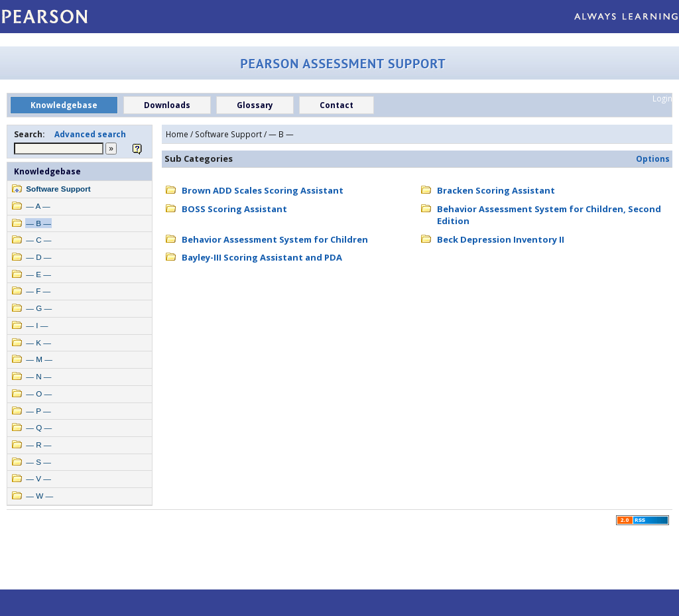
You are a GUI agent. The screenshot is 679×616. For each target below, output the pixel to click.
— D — (38, 257)
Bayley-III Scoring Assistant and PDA (262, 257)
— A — (38, 206)
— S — (38, 462)
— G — (39, 308)
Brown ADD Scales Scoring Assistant (263, 190)
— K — (38, 342)
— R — (38, 445)
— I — (37, 325)
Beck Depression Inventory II (501, 239)
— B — (38, 223)
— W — (39, 496)
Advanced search (90, 134)
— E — (38, 274)
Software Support (58, 189)
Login (662, 98)
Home (177, 134)
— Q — (39, 427)
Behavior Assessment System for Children (275, 239)
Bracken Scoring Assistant (496, 190)
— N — (38, 376)
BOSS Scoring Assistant (234, 209)
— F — (38, 291)
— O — (39, 394)
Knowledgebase (47, 171)
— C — (38, 240)
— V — (38, 478)
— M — (39, 359)
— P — (38, 411)
